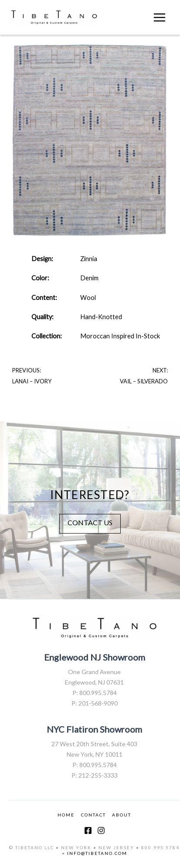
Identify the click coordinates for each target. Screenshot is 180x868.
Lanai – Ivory (32, 381)
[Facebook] (88, 830)
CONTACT (93, 815)
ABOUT (122, 815)
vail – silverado (144, 381)
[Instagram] (101, 830)
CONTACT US (90, 522)
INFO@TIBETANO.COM (97, 853)
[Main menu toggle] (160, 17)
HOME (66, 815)
